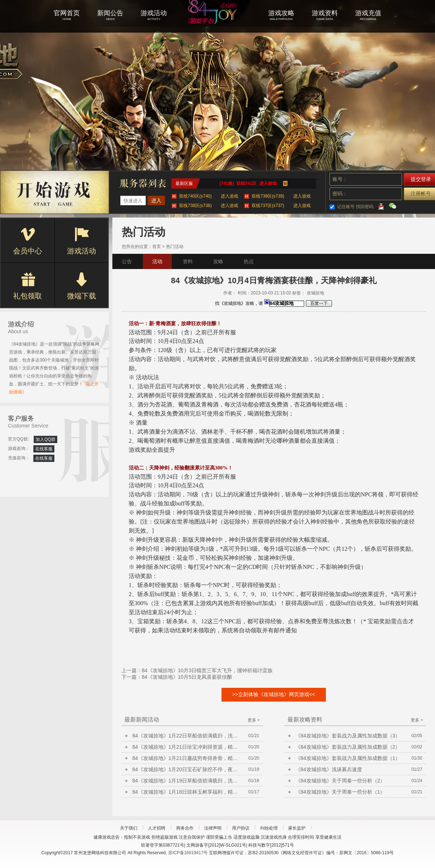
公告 (127, 261)
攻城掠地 (217, 22)
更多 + (254, 720)
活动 (157, 261)
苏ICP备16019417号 (188, 853)
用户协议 (241, 828)
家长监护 (297, 828)
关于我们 (129, 828)
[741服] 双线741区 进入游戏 (248, 183)
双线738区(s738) (209, 206)
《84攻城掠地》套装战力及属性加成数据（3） (348, 736)
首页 (157, 247)
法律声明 (213, 828)
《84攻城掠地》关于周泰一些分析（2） (340, 781)
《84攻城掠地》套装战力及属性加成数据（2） (348, 747)
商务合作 (185, 828)
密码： (340, 194)
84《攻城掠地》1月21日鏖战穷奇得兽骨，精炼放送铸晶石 (187, 758)
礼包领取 (28, 286)
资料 (188, 261)
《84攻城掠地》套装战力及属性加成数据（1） (348, 758)
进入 (156, 201)
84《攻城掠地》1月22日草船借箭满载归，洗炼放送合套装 (187, 736)
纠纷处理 (269, 828)
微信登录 (393, 206)
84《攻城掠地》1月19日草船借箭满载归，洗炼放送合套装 (187, 781)
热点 (249, 261)
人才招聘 (157, 828)
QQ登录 (381, 206)
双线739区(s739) (281, 196)
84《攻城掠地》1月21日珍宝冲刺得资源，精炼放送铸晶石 (187, 747)
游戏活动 (82, 241)
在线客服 (44, 449)
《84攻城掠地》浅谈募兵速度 (329, 769)
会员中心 (28, 241)
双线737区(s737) (281, 206)
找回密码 (365, 207)
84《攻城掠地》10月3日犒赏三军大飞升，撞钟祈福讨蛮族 (207, 670)
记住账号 (346, 207)
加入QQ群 (45, 439)
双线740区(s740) (209, 196)
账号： (340, 179)
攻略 (218, 261)
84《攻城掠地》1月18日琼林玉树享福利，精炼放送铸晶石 (187, 792)
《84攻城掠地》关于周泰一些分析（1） (340, 792)
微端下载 (82, 286)
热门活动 (175, 247)
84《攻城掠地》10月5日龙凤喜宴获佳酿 (187, 677)
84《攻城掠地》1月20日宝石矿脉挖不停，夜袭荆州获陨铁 (187, 769)
